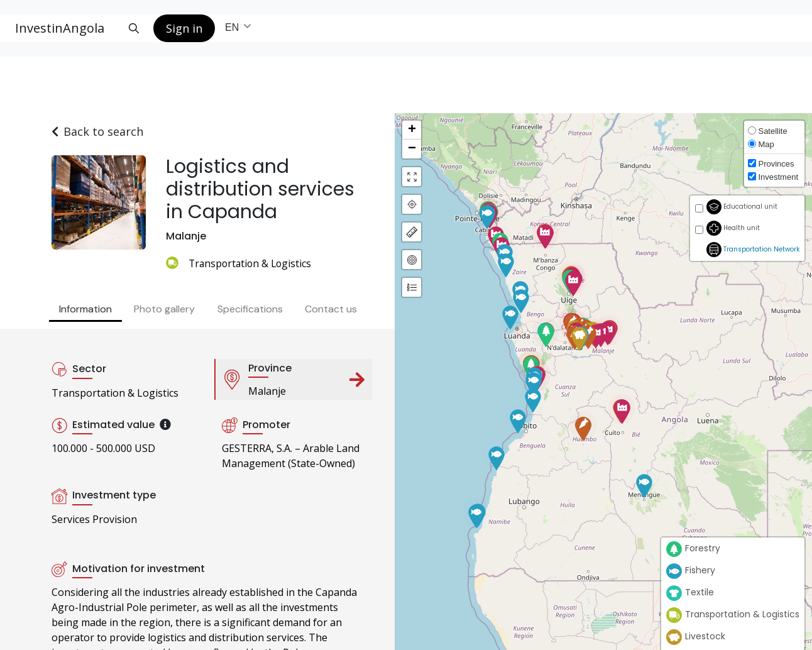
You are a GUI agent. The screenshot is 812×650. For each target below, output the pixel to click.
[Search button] (134, 28)
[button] (644, 483)
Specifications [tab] (250, 309)
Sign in (184, 28)
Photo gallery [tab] (164, 309)
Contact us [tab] (331, 309)
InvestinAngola (60, 28)
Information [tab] (85, 309)
